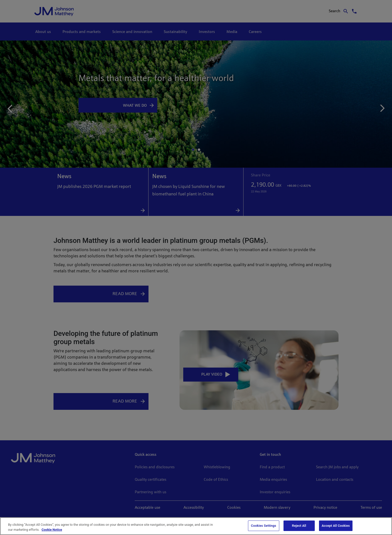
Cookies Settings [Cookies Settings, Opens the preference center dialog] (264, 526)
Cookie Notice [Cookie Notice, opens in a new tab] (52, 530)
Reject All (299, 526)
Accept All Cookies (336, 526)
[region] (196, 526)
